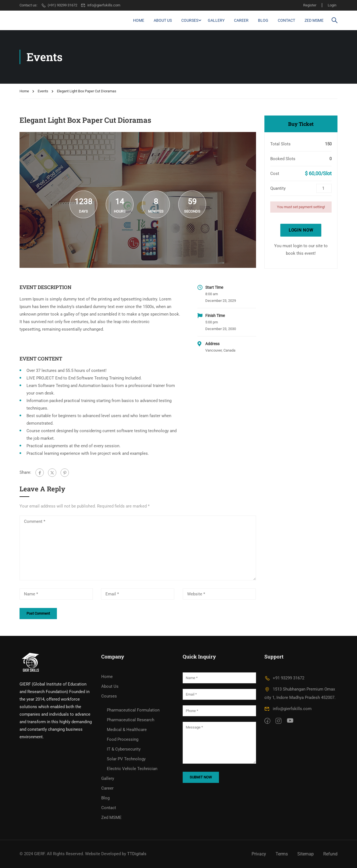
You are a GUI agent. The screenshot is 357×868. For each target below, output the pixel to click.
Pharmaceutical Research (131, 720)
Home (139, 20)
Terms (282, 854)
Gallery (216, 20)
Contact (286, 20)
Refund (330, 854)
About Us (163, 20)
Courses (190, 20)
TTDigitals (137, 854)
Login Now (301, 230)
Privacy (259, 854)
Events (43, 91)
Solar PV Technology (126, 759)
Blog (263, 20)
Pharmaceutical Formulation (133, 710)
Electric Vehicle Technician (132, 769)
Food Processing (123, 739)
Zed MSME (314, 20)
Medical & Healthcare (127, 730)
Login (332, 5)
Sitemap (306, 854)
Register (310, 5)
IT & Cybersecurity (124, 749)
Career (241, 20)
